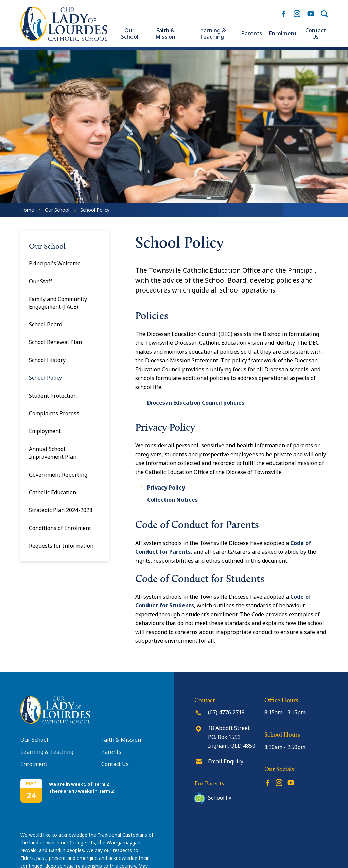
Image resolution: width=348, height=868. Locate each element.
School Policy (45, 378)
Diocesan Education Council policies (196, 403)
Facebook (283, 12)
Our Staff (40, 281)
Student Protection (53, 396)
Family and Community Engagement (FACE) (58, 303)
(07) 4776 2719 (226, 712)
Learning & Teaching (212, 34)
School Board (46, 324)
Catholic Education (53, 492)
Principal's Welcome (55, 263)
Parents (252, 33)
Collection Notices (172, 500)
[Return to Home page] (64, 39)
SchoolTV (220, 798)
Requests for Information (61, 546)
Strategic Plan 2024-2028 (61, 510)
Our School (130, 34)
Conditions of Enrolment (60, 528)
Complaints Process (54, 413)
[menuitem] (129, 34)
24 (31, 795)
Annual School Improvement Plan (53, 453)
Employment (45, 431)
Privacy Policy (166, 488)
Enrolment (283, 33)
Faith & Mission (165, 34)
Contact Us (316, 34)
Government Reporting (58, 475)
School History (47, 360)
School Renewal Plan (55, 342)
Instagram (297, 12)
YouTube (311, 12)
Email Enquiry (226, 761)
